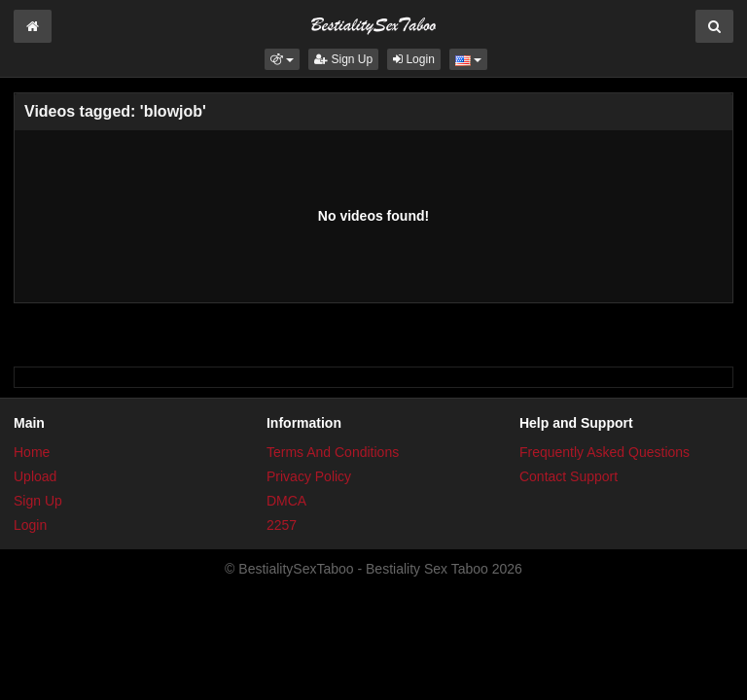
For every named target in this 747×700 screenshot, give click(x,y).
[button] (282, 59)
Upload (35, 476)
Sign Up (343, 59)
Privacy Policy (309, 476)
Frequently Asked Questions (605, 452)
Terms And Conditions (333, 452)
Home (32, 452)
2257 (282, 525)
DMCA (286, 501)
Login (414, 59)
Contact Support (569, 476)
